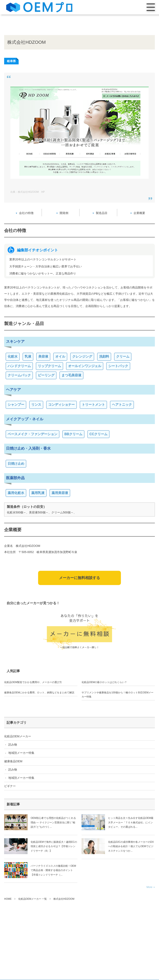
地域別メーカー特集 (21, 753)
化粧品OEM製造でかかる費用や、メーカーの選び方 (33, 682)
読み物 (13, 745)
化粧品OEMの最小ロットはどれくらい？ (104, 682)
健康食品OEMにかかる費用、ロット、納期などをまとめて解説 (39, 693)
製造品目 (102, 213)
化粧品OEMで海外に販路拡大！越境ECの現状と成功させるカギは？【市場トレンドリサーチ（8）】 (54, 846)
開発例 (64, 213)
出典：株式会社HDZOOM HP (28, 192)
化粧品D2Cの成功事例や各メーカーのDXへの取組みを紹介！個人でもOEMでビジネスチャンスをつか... (131, 846)
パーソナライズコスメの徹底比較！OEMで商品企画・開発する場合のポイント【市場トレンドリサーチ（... (53, 870)
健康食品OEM (13, 761)
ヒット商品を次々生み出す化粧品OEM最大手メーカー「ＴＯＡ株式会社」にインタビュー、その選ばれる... (131, 822)
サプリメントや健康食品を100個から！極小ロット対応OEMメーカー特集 (117, 695)
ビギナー (10, 786)
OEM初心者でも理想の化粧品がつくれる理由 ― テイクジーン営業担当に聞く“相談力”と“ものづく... (53, 822)
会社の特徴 (26, 213)
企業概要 (139, 213)
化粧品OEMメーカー (18, 736)
